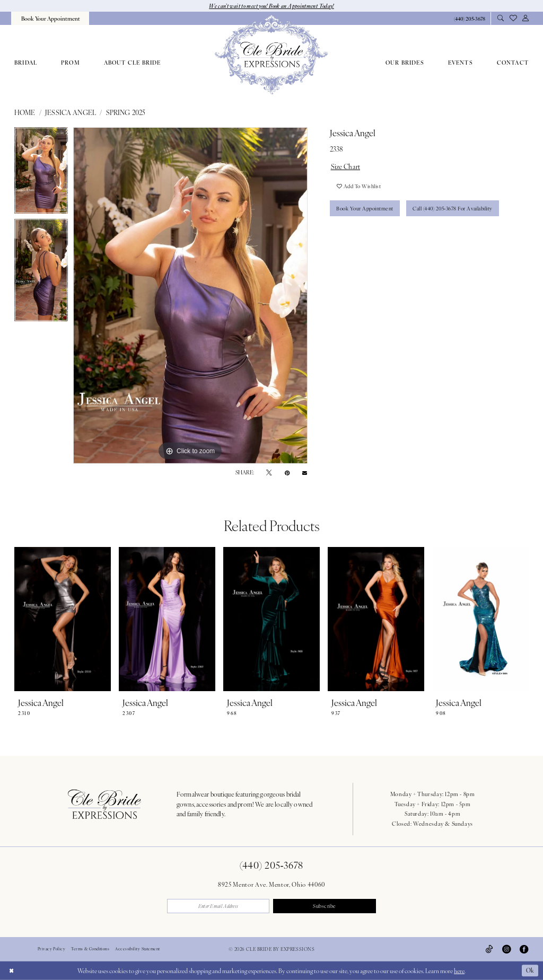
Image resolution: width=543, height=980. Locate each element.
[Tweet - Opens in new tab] (269, 473)
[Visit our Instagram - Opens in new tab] (506, 949)
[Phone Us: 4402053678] (469, 19)
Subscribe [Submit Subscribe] (325, 906)
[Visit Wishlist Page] (513, 18)
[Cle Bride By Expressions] (271, 55)
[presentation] (63, 619)
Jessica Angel (71, 112)
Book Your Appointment (365, 209)
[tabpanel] (41, 173)
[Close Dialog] (11, 970)
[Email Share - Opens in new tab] (305, 473)
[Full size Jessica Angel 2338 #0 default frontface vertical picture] (190, 296)
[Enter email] (218, 906)
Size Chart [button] (346, 166)
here (459, 970)
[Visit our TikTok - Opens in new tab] (489, 949)
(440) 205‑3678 (271, 865)
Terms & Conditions (90, 949)
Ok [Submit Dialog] (530, 970)
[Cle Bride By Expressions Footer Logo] (104, 804)
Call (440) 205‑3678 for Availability (454, 209)
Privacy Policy (51, 949)
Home (25, 112)
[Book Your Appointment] (50, 18)
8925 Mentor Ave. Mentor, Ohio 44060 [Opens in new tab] (271, 884)
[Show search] (500, 19)
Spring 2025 (126, 112)
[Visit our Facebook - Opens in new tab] (524, 949)
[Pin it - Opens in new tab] (287, 473)
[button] (525, 19)
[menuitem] (50, 18)
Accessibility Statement (137, 949)
